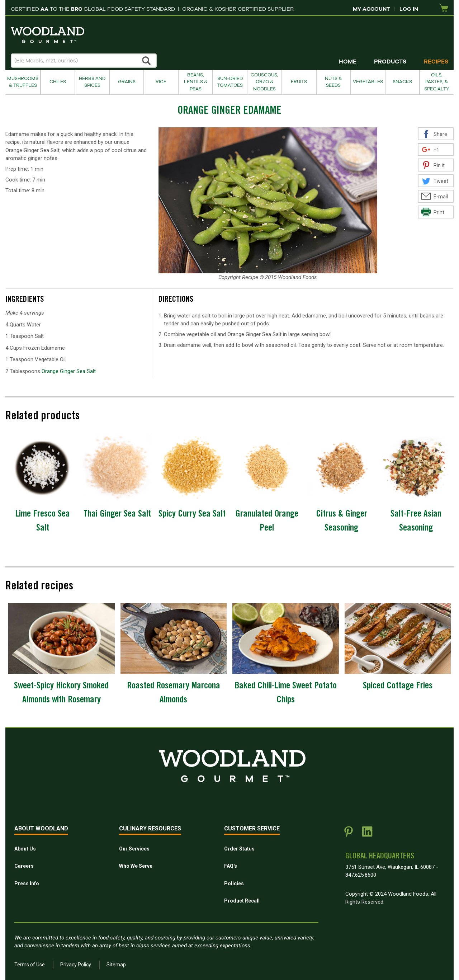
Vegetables (368, 82)
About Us (25, 849)
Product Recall (242, 901)
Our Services (134, 849)
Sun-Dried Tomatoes (230, 82)
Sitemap (116, 965)
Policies (234, 884)
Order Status (239, 849)
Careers (24, 866)
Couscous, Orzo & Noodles (264, 82)
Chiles (58, 82)
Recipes (436, 62)
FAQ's (231, 866)
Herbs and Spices (92, 82)
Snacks (402, 82)
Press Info (27, 884)
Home (348, 62)
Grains (127, 82)
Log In (409, 9)
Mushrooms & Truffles (23, 82)
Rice (161, 82)
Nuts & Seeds (333, 82)
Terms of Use (30, 965)
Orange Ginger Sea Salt (69, 371)
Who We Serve (136, 866)
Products (390, 62)
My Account (371, 9)
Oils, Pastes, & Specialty (437, 82)
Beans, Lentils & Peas (196, 82)
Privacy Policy (76, 965)
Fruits (299, 82)
